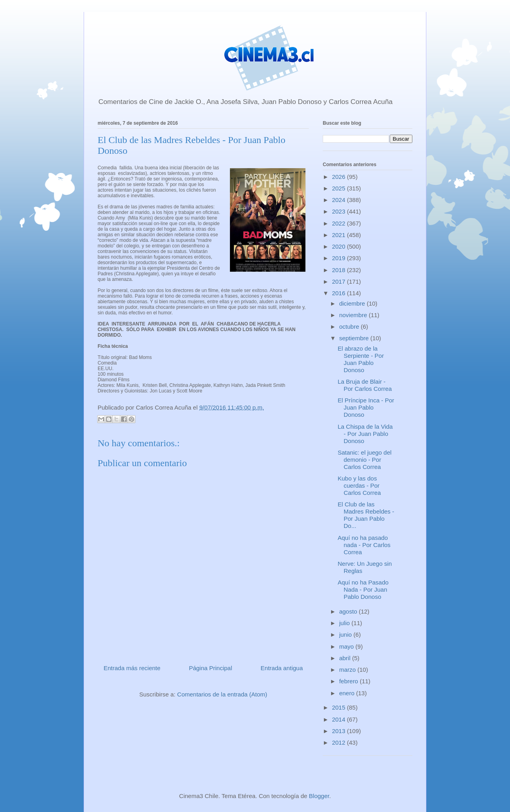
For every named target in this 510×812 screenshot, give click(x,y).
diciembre (353, 303)
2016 (339, 293)
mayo (347, 646)
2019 (339, 258)
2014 (339, 719)
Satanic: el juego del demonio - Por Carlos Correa (365, 460)
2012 (339, 742)
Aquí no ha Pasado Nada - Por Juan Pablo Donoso (363, 589)
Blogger (319, 796)
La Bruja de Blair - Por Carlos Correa (365, 385)
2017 (339, 281)
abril (346, 658)
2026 (339, 177)
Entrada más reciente (132, 668)
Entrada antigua (282, 668)
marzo (348, 670)
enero (348, 693)
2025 (339, 188)
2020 (339, 246)
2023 (339, 211)
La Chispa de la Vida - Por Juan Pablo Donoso (365, 434)
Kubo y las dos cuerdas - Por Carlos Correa (359, 485)
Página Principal (210, 668)
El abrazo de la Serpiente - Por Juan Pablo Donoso (361, 359)
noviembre (354, 315)
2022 (339, 223)
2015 (339, 707)
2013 (339, 731)
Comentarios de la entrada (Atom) (222, 694)
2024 (339, 200)
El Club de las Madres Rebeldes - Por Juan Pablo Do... (366, 515)
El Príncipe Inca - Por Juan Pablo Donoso (366, 407)
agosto (349, 611)
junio (346, 634)
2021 (339, 235)
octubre (350, 327)
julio (345, 623)
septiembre (355, 338)
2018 (339, 270)
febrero (349, 681)
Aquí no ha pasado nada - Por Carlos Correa (364, 545)
